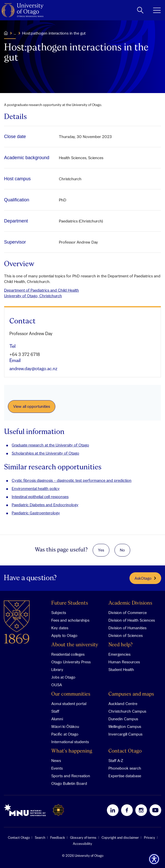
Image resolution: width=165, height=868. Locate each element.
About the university (75, 645)
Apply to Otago (64, 635)
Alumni (57, 719)
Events (57, 768)
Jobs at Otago (63, 677)
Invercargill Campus (125, 734)
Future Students (70, 603)
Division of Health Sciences (132, 620)
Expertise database (125, 776)
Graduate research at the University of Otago (50, 445)
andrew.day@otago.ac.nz (33, 369)
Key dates (60, 628)
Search (40, 837)
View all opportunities (32, 406)
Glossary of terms (83, 837)
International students (70, 742)
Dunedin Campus (123, 719)
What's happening (72, 751)
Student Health (121, 669)
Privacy (150, 837)
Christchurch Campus (127, 711)
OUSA (57, 685)
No (122, 550)
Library (57, 669)
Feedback (58, 837)
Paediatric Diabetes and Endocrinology (45, 505)
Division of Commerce (128, 612)
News (56, 760)
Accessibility (82, 844)
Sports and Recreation (71, 776)
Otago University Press (71, 662)
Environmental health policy (36, 488)
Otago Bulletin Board (69, 783)
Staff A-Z (116, 760)
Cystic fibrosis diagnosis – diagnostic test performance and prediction (72, 480)
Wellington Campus (125, 726)
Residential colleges (68, 654)
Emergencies (119, 654)
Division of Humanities (127, 628)
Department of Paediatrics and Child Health (42, 290)
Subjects (59, 612)
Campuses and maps (131, 694)
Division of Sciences (126, 635)
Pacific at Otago (65, 734)
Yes (101, 550)
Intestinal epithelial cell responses (40, 497)
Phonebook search (125, 768)
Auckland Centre (123, 704)
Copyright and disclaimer (120, 837)
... (15, 33)
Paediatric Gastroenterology (36, 513)
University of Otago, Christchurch (33, 296)
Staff (55, 711)
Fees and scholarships (70, 620)
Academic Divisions (130, 603)
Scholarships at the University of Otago (45, 453)
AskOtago (145, 578)
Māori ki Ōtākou (65, 726)
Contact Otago (125, 751)
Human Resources (124, 662)
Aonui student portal (69, 704)
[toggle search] (140, 10)
